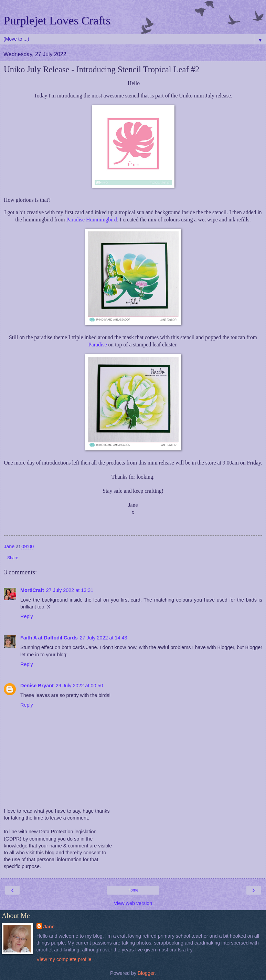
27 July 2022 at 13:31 (70, 590)
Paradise (98, 345)
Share (13, 558)
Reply (27, 616)
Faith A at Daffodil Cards (49, 638)
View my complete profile (64, 959)
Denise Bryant (37, 686)
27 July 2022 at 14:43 (104, 638)
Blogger (146, 973)
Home (133, 890)
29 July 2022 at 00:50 (79, 686)
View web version (133, 903)
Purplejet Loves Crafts (57, 20)
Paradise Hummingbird (91, 220)
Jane (49, 927)
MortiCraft (32, 590)
